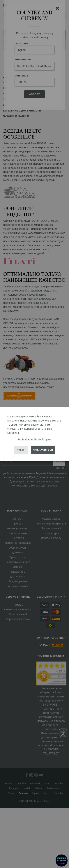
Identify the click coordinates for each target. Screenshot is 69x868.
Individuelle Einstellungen (34, 439)
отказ (21, 450)
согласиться (43, 450)
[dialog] (34, 434)
